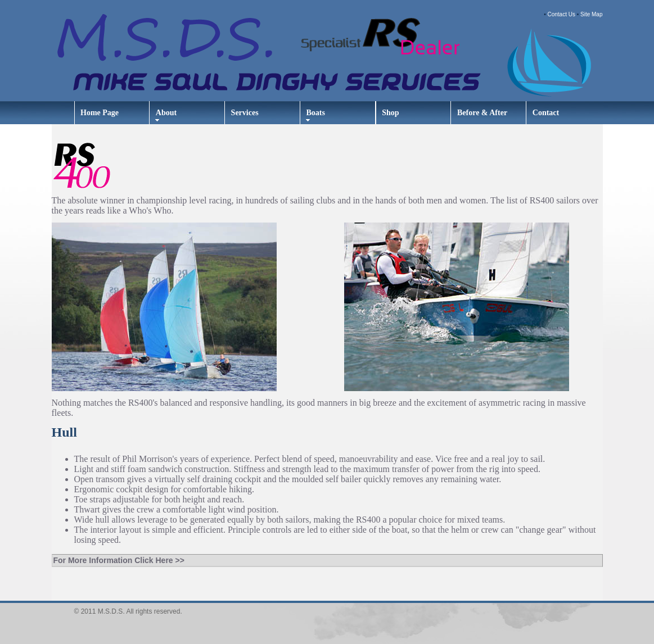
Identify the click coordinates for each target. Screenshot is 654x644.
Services (245, 113)
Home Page (100, 113)
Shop (390, 113)
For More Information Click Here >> (119, 560)
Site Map (591, 14)
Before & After (482, 113)
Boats (315, 113)
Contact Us (561, 14)
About (166, 113)
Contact (546, 113)
